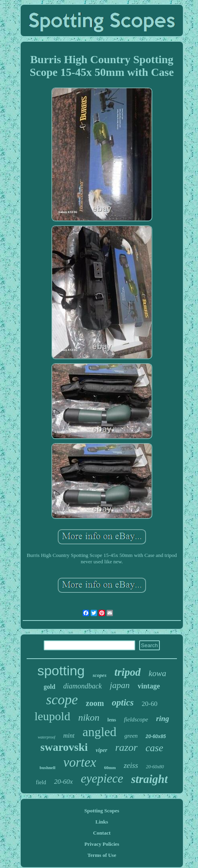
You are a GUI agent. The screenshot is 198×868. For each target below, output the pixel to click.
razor (126, 747)
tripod (128, 672)
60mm (110, 767)
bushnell (48, 767)
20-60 (149, 704)
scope (62, 700)
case (154, 748)
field (41, 782)
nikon (89, 717)
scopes (100, 675)
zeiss (131, 765)
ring (163, 718)
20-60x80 (155, 767)
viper (102, 750)
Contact (102, 833)
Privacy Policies (102, 844)
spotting (61, 671)
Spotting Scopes (102, 811)
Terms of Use (102, 855)
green (131, 736)
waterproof (47, 737)
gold (49, 687)
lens (112, 720)
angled (99, 732)
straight (149, 779)
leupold (52, 716)
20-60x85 (156, 737)
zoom (95, 703)
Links (102, 822)
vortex (80, 762)
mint (69, 736)
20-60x (63, 782)
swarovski (64, 747)
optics (123, 703)
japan (120, 685)
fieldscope (136, 719)
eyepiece (102, 778)
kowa (157, 673)
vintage (149, 686)
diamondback (82, 686)
